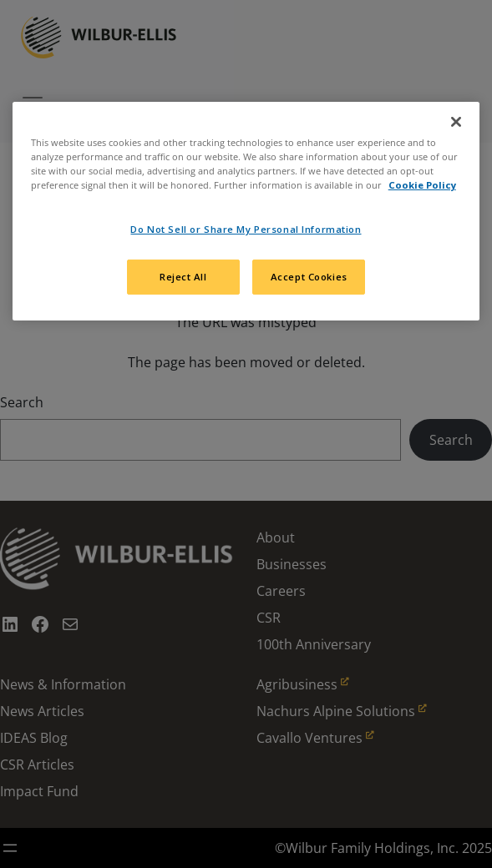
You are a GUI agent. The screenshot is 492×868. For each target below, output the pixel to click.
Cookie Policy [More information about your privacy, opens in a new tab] (422, 185)
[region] (246, 211)
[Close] (456, 122)
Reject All (183, 277)
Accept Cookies (309, 277)
